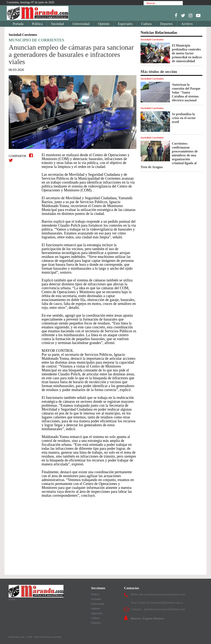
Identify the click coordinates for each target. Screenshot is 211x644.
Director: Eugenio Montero (147, 619)
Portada (18, 24)
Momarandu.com (17, 637)
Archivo (187, 24)
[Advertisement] (73, 534)
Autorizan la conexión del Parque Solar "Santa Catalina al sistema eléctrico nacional (186, 92)
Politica (95, 594)
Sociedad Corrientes (152, 39)
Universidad (81, 24)
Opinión (104, 24)
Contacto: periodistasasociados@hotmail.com (158, 609)
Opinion (96, 608)
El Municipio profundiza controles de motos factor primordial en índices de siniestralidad (187, 53)
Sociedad (57, 24)
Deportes (166, 24)
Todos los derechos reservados (48, 637)
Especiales (125, 24)
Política (37, 24)
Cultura (146, 24)
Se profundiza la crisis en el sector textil (184, 118)
